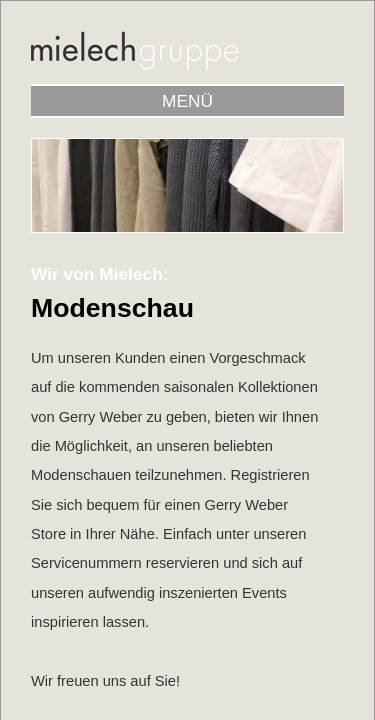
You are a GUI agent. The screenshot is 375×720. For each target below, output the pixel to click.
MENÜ (187, 101)
